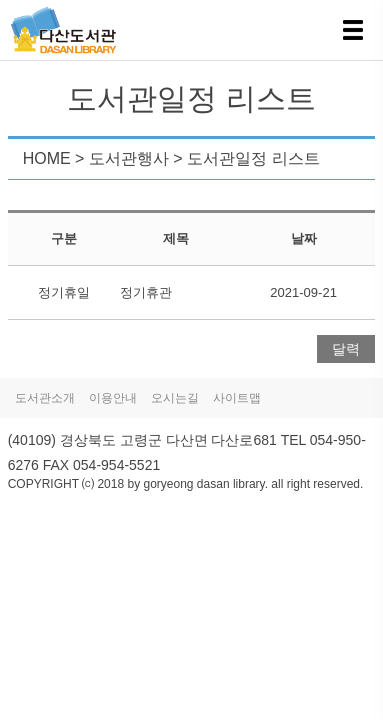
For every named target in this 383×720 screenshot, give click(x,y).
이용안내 (113, 398)
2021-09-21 (303, 292)
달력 (346, 349)
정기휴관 (146, 292)
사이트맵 (237, 398)
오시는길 (175, 398)
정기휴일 (64, 292)
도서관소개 (45, 398)
